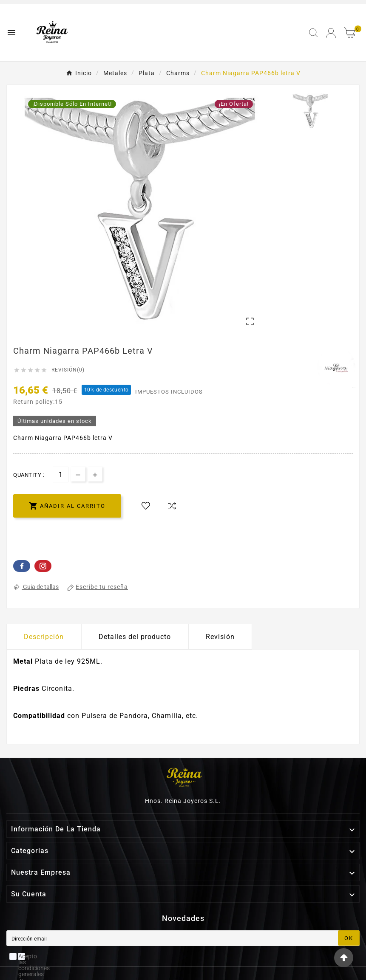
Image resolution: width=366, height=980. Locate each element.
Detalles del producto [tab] (135, 637)
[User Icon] (331, 33)
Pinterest (43, 566)
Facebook (22, 566)
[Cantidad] (61, 475)
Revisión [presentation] (220, 637)
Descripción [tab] (44, 637)
